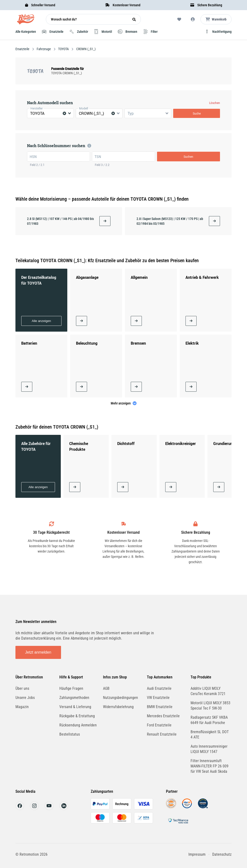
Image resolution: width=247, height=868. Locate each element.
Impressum (197, 854)
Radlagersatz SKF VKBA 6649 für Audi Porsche (209, 720)
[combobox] (50, 113)
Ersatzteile (23, 49)
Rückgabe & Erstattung (77, 716)
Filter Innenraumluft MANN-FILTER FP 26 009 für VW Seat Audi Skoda (209, 766)
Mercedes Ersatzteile (163, 716)
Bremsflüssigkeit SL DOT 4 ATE (210, 735)
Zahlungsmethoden (74, 698)
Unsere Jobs (25, 698)
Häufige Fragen (71, 688)
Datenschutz (222, 854)
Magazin (22, 707)
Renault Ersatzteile (162, 734)
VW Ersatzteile (158, 698)
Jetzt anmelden (38, 652)
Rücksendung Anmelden (78, 725)
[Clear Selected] (64, 113)
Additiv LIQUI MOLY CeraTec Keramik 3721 (208, 691)
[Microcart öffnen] (216, 19)
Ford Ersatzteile (159, 725)
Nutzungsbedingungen (120, 698)
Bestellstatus (70, 734)
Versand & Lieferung (75, 707)
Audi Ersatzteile (159, 688)
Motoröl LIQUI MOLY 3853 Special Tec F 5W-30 (210, 706)
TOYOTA (63, 49)
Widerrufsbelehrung (118, 707)
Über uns (22, 688)
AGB (106, 688)
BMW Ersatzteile (160, 707)
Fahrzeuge (44, 49)
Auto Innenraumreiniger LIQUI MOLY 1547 (209, 749)
